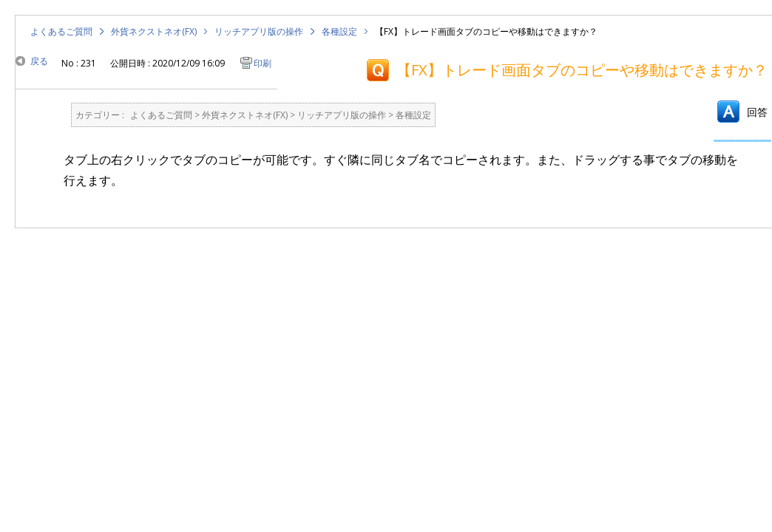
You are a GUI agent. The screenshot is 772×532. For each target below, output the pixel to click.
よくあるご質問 (61, 31)
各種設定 (339, 31)
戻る (39, 61)
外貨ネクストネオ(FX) (154, 31)
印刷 (263, 63)
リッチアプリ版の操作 (259, 31)
